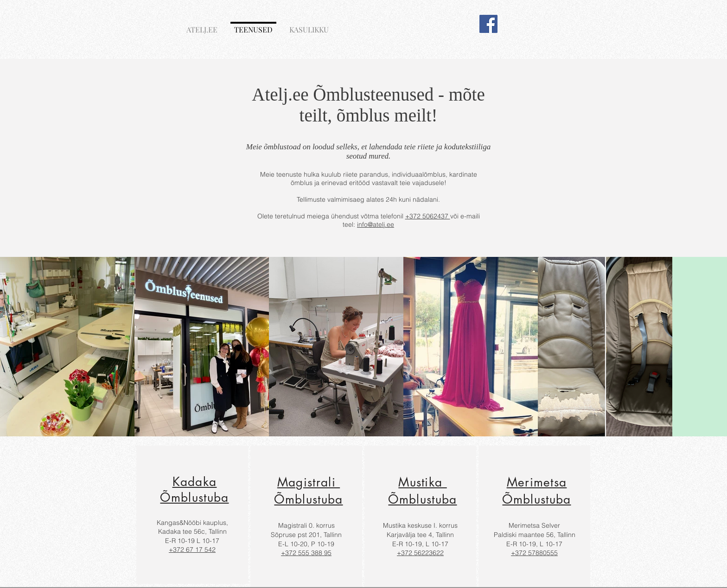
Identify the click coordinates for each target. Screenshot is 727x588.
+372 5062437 (428, 216)
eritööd (360, 183)
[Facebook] (488, 24)
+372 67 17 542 (192, 550)
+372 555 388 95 (306, 553)
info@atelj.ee (376, 224)
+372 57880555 (534, 553)
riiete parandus (366, 174)
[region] (192, 515)
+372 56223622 (420, 553)
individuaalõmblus (419, 174)
